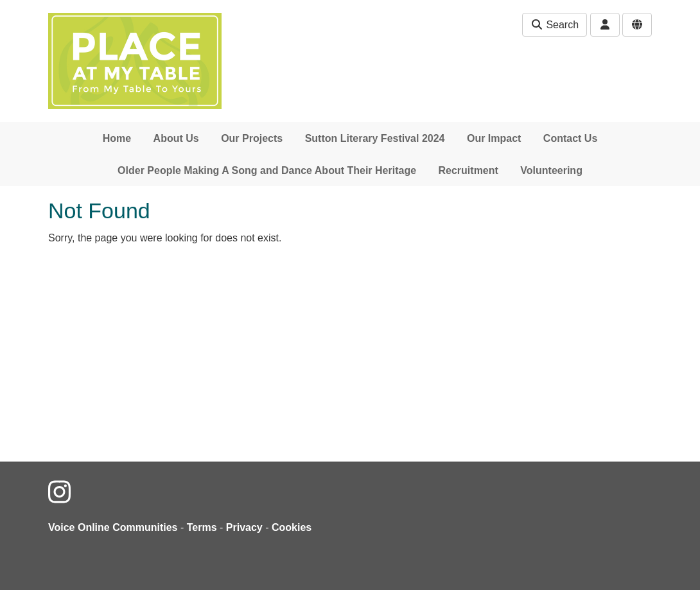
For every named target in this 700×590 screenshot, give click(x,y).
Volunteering (551, 170)
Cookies (292, 527)
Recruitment (468, 170)
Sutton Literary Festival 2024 (375, 138)
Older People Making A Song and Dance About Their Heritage (267, 170)
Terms (202, 527)
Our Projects (252, 138)
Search (555, 25)
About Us (176, 138)
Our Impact (494, 138)
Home (117, 138)
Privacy (244, 527)
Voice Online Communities (113, 527)
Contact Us (570, 138)
